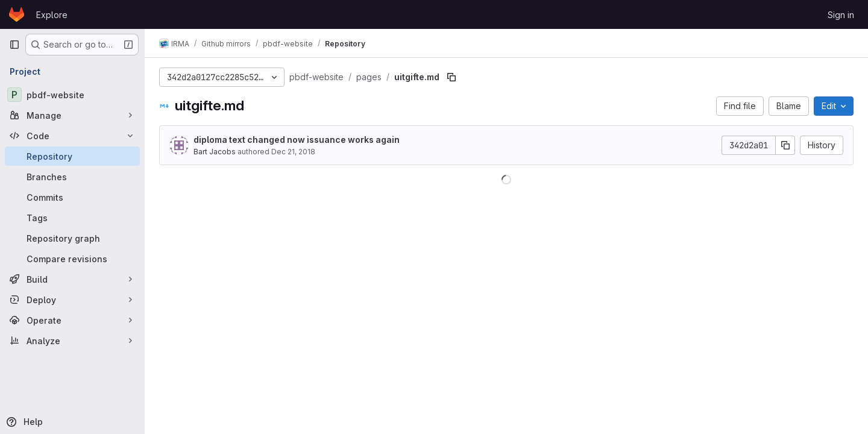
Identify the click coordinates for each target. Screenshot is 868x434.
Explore (52, 15)
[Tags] (72, 218)
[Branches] (72, 177)
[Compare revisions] (72, 259)
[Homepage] (17, 14)
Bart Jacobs (215, 152)
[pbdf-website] (72, 95)
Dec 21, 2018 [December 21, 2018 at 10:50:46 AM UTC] (293, 152)
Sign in (841, 15)
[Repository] (72, 156)
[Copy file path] (451, 77)
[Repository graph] (72, 238)
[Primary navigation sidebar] (14, 45)
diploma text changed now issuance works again (297, 140)
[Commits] (72, 197)
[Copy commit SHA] (785, 145)
